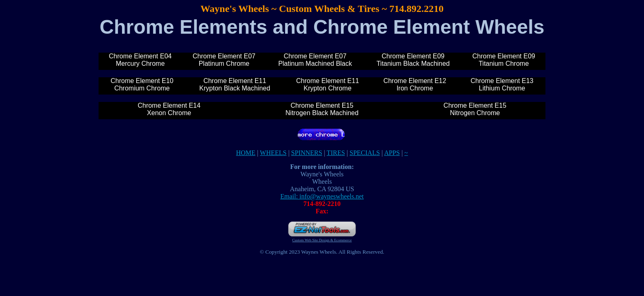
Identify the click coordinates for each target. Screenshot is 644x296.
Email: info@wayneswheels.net (322, 196)
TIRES (336, 153)
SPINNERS (307, 153)
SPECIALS (365, 153)
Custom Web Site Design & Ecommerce (322, 240)
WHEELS (273, 153)
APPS (392, 153)
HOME (246, 153)
